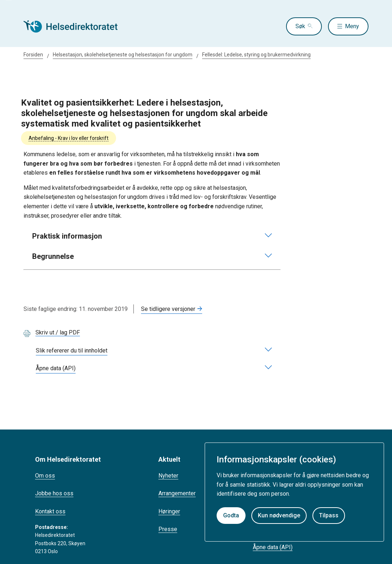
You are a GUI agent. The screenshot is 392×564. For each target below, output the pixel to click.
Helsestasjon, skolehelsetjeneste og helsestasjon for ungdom (123, 55)
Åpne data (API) (273, 547)
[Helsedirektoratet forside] (76, 26)
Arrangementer (177, 493)
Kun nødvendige (279, 515)
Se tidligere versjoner (168, 309)
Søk (300, 26)
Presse (168, 529)
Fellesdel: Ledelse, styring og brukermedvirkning (256, 55)
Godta (231, 515)
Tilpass (329, 515)
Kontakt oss (50, 511)
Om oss (45, 476)
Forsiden (33, 55)
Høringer (169, 511)
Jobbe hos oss (54, 493)
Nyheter (168, 476)
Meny (352, 26)
